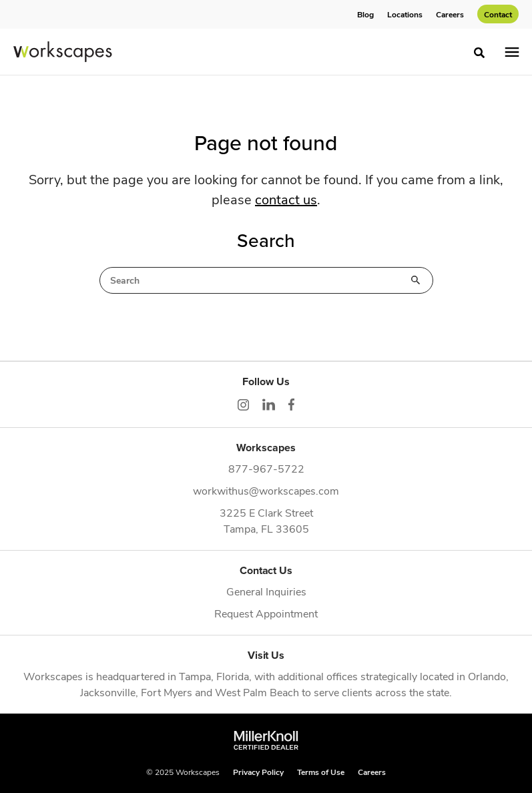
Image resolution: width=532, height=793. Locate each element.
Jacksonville (108, 692)
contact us (286, 199)
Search (416, 280)
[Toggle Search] (479, 53)
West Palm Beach (257, 692)
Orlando (487, 676)
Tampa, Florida (214, 676)
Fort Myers (167, 692)
